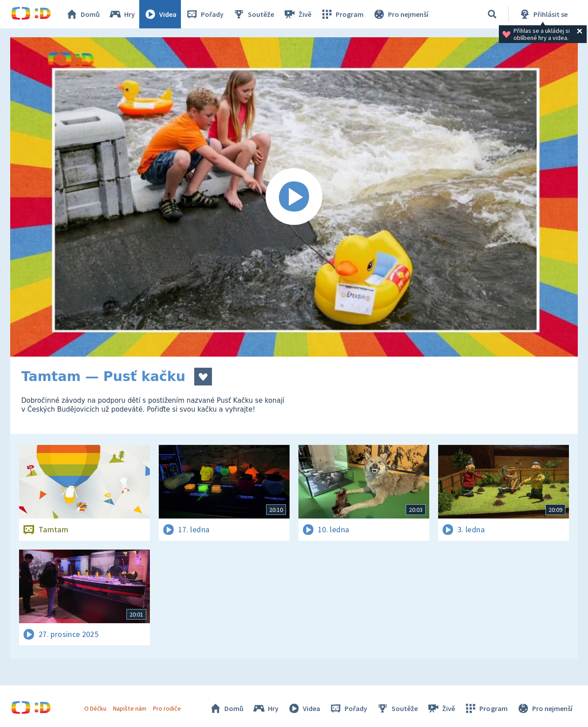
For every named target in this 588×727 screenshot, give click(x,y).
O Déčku (95, 708)
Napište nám (129, 708)
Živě (297, 14)
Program (342, 14)
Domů (82, 14)
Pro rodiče (167, 708)
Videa (160, 14)
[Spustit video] (294, 197)
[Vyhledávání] (492, 14)
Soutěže (253, 14)
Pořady (204, 14)
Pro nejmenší (400, 14)
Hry (122, 14)
